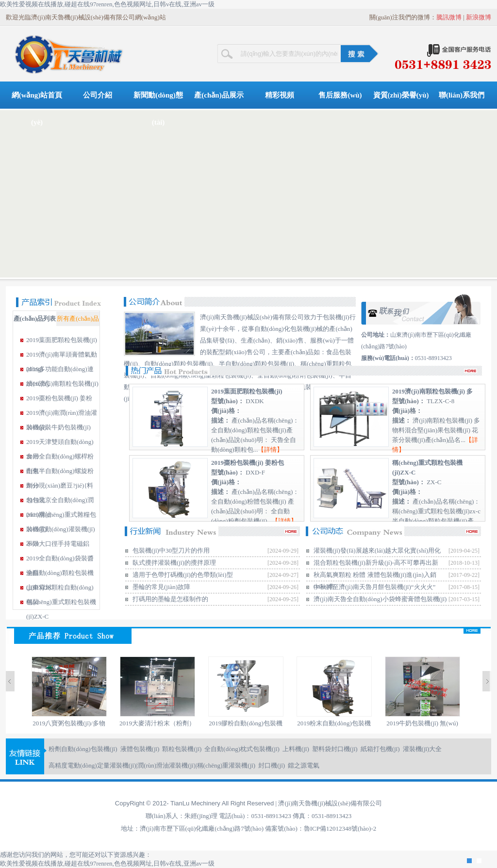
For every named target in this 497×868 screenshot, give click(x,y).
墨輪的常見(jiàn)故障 (161, 587)
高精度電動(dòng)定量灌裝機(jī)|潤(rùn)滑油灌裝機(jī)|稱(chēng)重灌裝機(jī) (152, 765)
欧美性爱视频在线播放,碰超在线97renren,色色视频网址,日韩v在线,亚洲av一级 (107, 4)
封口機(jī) (272, 765)
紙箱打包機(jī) (380, 749)
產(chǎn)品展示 (219, 95)
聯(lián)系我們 (462, 95)
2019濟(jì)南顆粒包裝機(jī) (62, 384)
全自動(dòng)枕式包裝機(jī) (242, 749)
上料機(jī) (296, 749)
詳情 (270, 450)
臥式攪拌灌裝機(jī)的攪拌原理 (174, 563)
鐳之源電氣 (304, 765)
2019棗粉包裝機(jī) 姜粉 (59, 398)
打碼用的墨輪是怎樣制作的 (170, 599)
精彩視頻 (280, 95)
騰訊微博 (449, 17)
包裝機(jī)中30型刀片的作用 (171, 550)
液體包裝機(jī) (140, 749)
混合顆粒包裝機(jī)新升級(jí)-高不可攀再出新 (376, 563)
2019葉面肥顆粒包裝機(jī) (62, 340)
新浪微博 (479, 17)
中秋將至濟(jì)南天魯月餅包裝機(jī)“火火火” (374, 587)
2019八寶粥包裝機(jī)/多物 (69, 723)
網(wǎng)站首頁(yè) (37, 100)
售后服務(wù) (340, 95)
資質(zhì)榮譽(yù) (401, 95)
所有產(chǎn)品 (78, 319)
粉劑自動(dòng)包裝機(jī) (83, 749)
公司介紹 (98, 95)
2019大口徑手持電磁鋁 (58, 544)
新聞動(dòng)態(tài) (158, 100)
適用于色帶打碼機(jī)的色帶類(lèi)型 (183, 575)
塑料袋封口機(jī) (335, 749)
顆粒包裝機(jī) (182, 749)
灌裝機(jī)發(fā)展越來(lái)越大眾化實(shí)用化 (377, 550)
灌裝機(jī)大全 (422, 749)
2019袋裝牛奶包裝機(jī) (58, 427)
